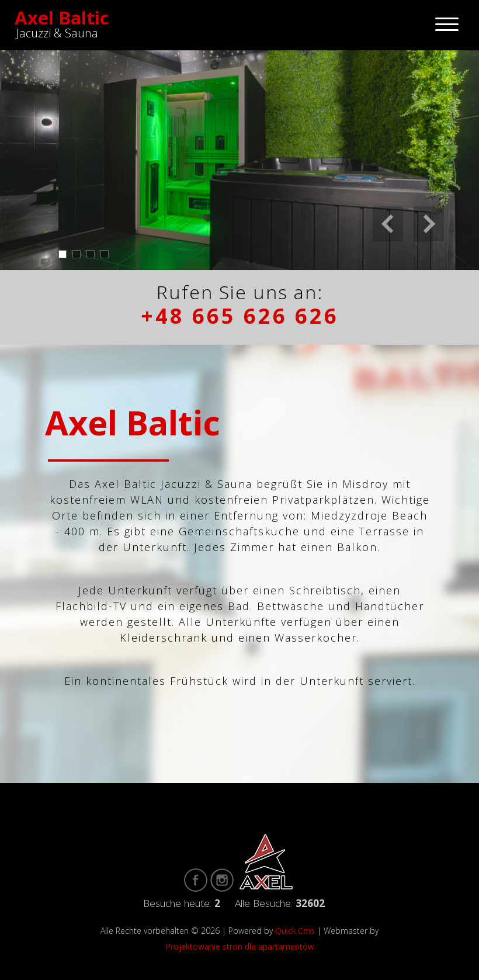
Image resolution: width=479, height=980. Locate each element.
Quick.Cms (295, 931)
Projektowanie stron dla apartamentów (240, 946)
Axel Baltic (62, 18)
